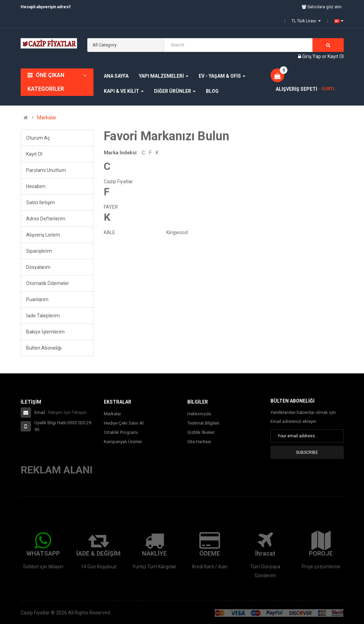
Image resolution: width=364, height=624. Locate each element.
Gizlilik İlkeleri (201, 432)
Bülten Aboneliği (44, 348)
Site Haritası (199, 442)
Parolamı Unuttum (46, 170)
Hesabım (36, 186)
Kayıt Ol (336, 56)
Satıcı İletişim (41, 202)
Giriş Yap (312, 56)
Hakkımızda (199, 414)
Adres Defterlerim (46, 219)
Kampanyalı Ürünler (123, 442)
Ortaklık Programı (121, 432)
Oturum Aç (38, 138)
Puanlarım (37, 299)
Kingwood (177, 232)
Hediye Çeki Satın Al (124, 423)
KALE (109, 232)
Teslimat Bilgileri (203, 423)
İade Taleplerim (43, 316)
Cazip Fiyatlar (118, 182)
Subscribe (307, 452)
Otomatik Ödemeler (48, 283)
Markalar (47, 118)
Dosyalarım (38, 267)
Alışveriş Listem (43, 235)
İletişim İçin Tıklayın (67, 412)
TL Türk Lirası (306, 21)
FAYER (111, 207)
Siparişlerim (39, 251)
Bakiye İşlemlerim (45, 332)
